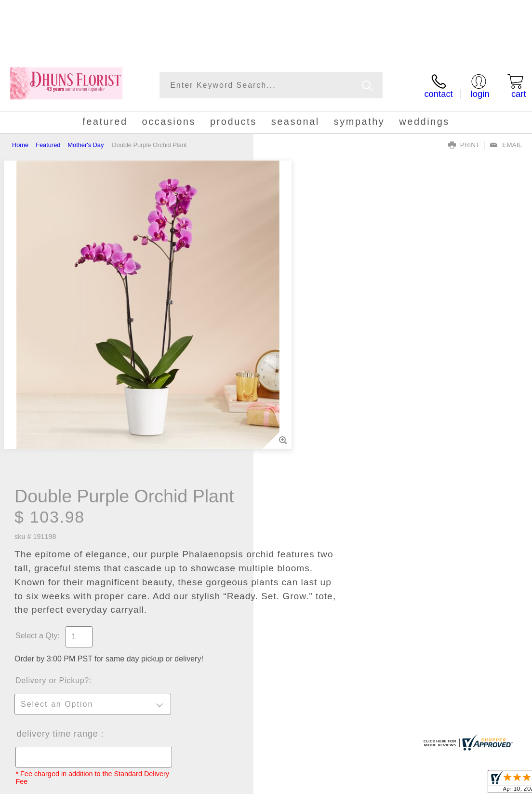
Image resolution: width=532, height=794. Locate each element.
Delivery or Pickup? (306, 368)
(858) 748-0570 (50, 42)
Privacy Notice (369, 783)
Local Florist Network (435, 783)
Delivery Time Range (311, 421)
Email (506, 145)
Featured (48, 145)
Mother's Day (86, 145)
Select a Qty (290, 323)
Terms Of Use (315, 783)
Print (464, 145)
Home (20, 145)
